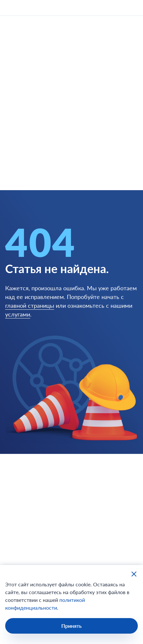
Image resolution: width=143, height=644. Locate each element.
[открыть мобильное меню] (132, 8)
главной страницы (30, 305)
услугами (18, 314)
